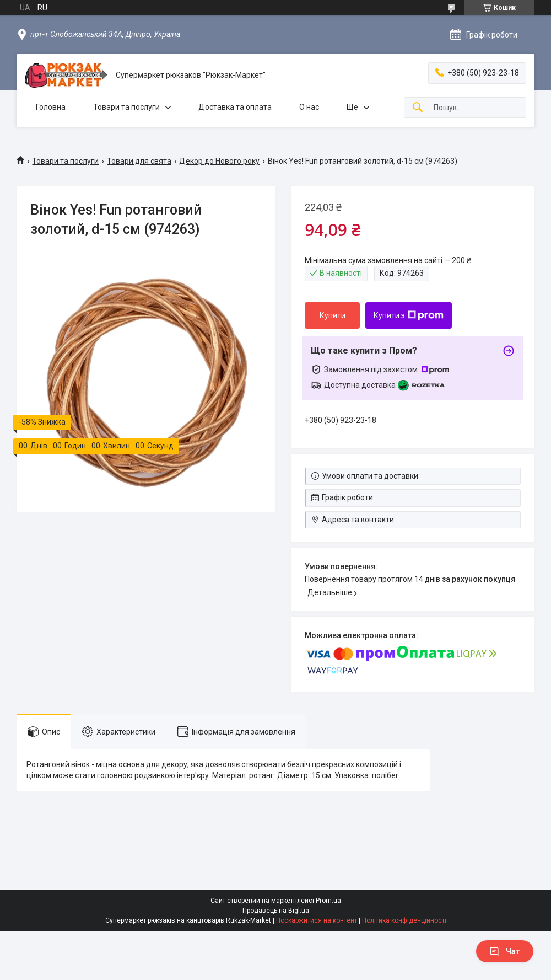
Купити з (409, 315)
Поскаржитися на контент (317, 920)
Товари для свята (139, 161)
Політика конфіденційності (404, 920)
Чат (505, 951)
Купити (333, 315)
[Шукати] (418, 108)
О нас (309, 107)
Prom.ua (328, 901)
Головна (51, 107)
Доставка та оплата (235, 107)
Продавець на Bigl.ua (276, 911)
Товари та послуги (126, 107)
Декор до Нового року (219, 161)
